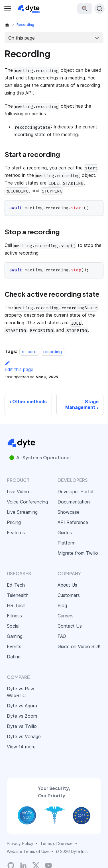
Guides (65, 533)
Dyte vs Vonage (24, 736)
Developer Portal (75, 492)
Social (13, 626)
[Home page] (7, 25)
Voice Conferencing (27, 502)
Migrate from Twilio (78, 553)
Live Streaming (22, 512)
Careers (66, 616)
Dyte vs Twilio (22, 726)
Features (16, 533)
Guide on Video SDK (79, 646)
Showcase (69, 512)
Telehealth (18, 595)
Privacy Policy (20, 843)
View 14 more (21, 747)
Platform (67, 543)
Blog (62, 605)
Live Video (18, 492)
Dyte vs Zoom (22, 716)
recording (53, 352)
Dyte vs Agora (22, 706)
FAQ (62, 636)
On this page (22, 38)
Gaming (15, 636)
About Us (67, 585)
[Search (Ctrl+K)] (99, 9)
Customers (69, 595)
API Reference (73, 522)
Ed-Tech (16, 585)
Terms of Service (56, 843)
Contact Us (70, 626)
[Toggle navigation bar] (8, 9)
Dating (14, 657)
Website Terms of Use (28, 851)
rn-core (29, 352)
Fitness (14, 616)
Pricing (14, 522)
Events (14, 646)
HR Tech (16, 605)
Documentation (74, 502)
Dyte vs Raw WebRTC (21, 692)
